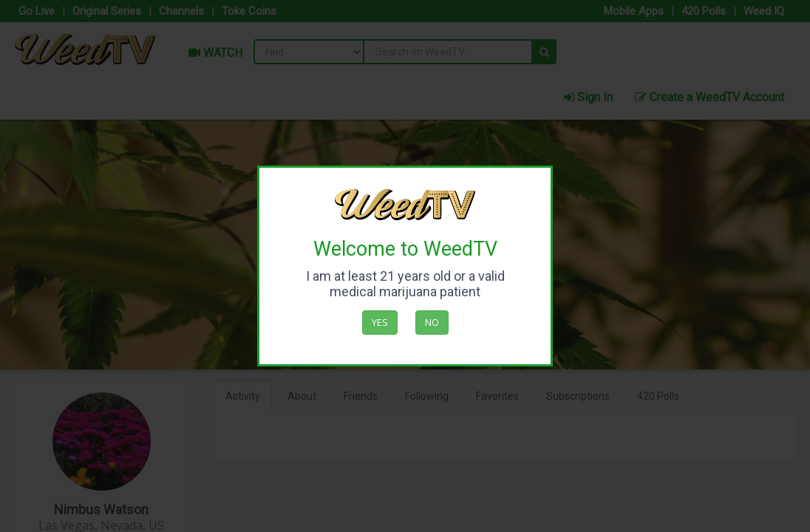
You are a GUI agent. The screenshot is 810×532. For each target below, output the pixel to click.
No (432, 322)
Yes (380, 322)
